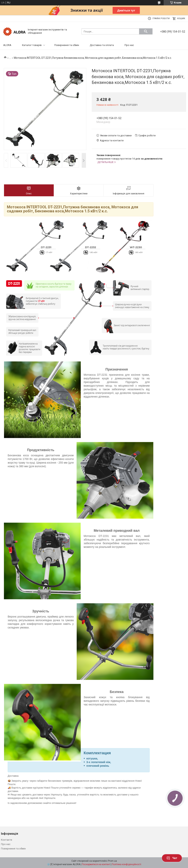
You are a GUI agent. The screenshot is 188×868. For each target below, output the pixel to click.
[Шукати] (146, 31)
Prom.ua (112, 861)
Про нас (129, 45)
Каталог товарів (32, 45)
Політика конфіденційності (127, 864)
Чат (172, 858)
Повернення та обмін (67, 45)
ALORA (7, 45)
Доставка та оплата (102, 45)
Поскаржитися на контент (96, 864)
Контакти (7, 840)
